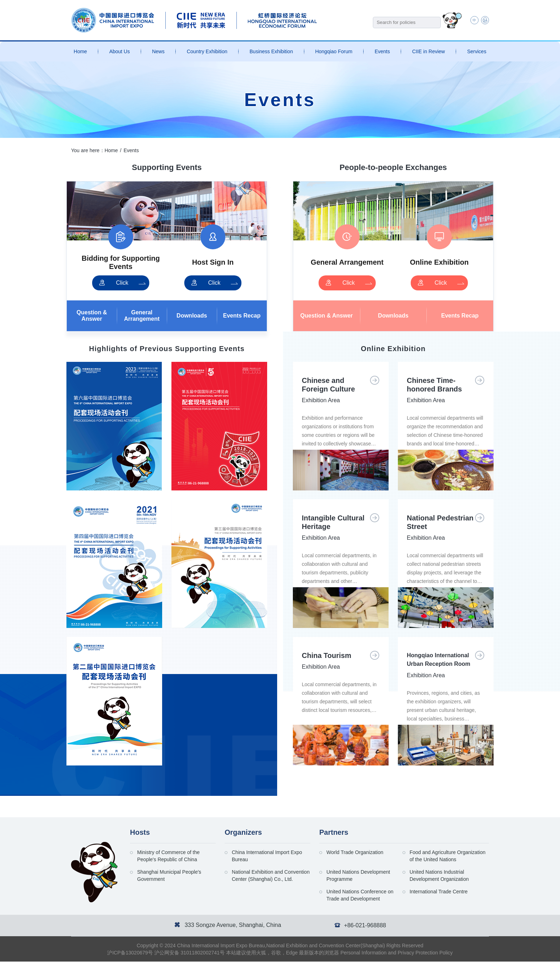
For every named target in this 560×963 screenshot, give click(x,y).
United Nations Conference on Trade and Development (360, 897)
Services (477, 51)
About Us (120, 51)
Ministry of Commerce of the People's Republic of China (168, 857)
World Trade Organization (355, 854)
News (158, 51)
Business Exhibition (271, 51)
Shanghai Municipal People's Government (169, 877)
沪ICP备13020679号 (130, 954)
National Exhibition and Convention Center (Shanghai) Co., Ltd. (271, 877)
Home (80, 51)
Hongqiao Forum (334, 51)
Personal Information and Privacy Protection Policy (396, 954)
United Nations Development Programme (358, 877)
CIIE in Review (429, 51)
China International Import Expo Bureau (267, 857)
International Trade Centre (439, 893)
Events (382, 51)
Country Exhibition (207, 51)
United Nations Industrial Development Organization (439, 877)
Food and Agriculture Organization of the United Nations (447, 857)
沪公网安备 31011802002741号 (189, 954)
